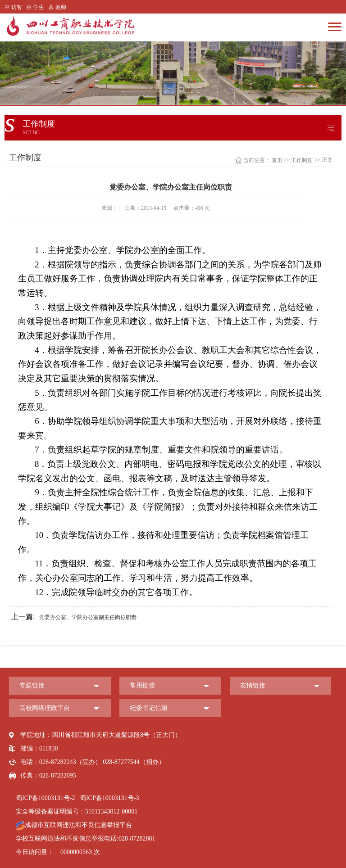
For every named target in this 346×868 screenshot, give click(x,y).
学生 (39, 7)
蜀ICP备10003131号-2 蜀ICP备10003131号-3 (77, 798)
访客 (17, 7)
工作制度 (302, 160)
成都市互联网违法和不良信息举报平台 (74, 825)
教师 (61, 7)
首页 (277, 160)
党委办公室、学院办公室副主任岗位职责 (74, 617)
